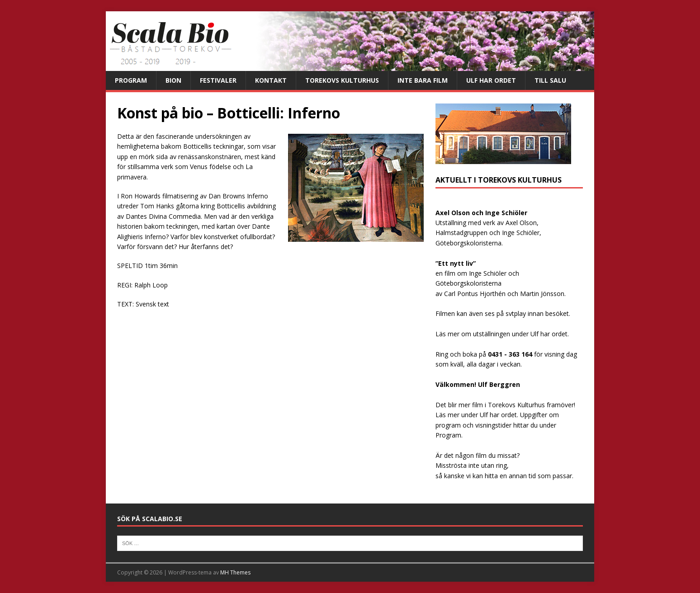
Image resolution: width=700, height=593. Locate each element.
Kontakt (271, 80)
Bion (173, 80)
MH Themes (235, 572)
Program (131, 80)
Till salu (550, 80)
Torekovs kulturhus (342, 80)
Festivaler (218, 80)
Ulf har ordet (491, 80)
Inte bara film (423, 80)
